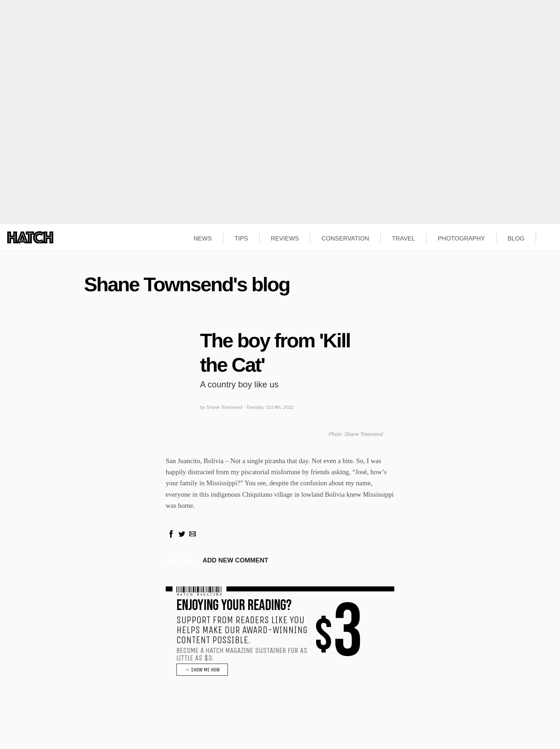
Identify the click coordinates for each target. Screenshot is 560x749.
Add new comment (235, 560)
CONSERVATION (345, 239)
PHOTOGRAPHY (461, 239)
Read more (180, 561)
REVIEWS (285, 239)
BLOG (516, 239)
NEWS (203, 239)
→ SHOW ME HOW (202, 670)
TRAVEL (403, 239)
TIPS (241, 239)
